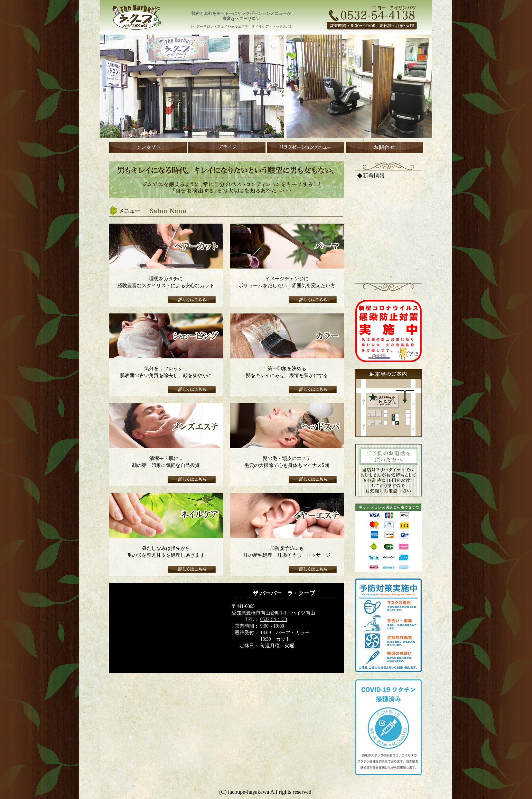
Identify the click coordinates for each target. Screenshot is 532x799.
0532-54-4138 (274, 619)
